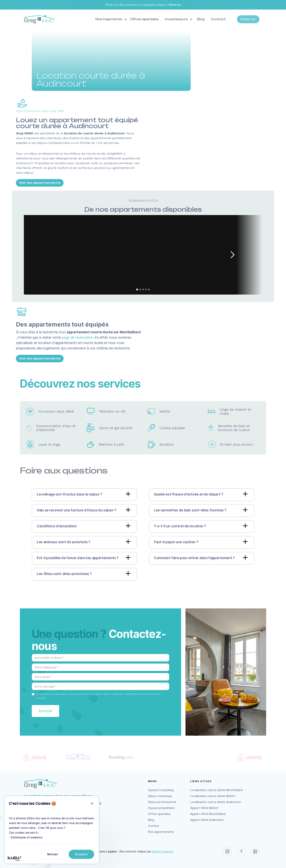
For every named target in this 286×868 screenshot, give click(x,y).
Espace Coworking (161, 790)
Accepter (81, 854)
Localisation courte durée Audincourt (216, 802)
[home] (39, 19)
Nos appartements (161, 832)
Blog (201, 19)
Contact (218, 19)
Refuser (53, 854)
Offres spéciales (144, 19)
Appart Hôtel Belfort (204, 808)
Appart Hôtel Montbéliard (208, 814)
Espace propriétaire (161, 808)
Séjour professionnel (162, 802)
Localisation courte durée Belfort (213, 796)
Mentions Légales (105, 851)
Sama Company (163, 851)
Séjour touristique (160, 796)
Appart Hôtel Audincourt (207, 820)
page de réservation (77, 337)
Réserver (175, 5)
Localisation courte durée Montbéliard (216, 790)
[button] (110, 19)
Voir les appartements (40, 183)
